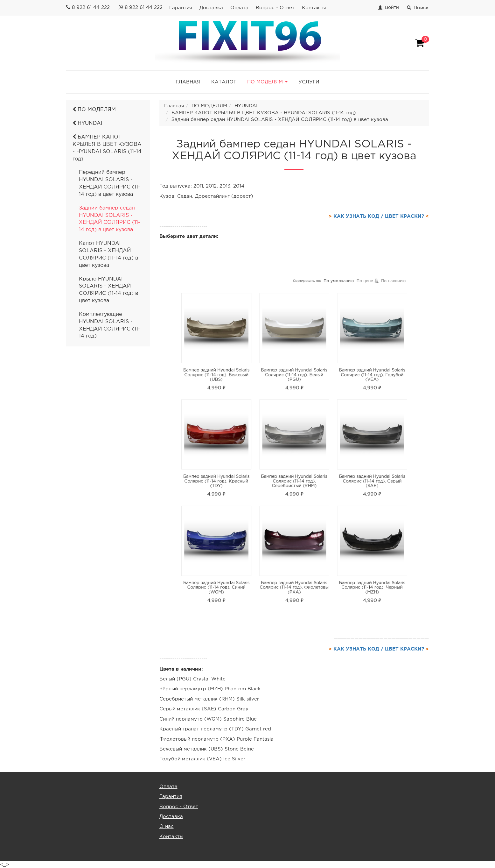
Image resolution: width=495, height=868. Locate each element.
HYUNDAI (87, 123)
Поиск (418, 8)
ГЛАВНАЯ (188, 82)
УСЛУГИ (309, 82)
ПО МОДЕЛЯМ (94, 110)
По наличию (363, 330)
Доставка (211, 8)
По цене (345, 330)
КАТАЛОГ (224, 82)
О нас (167, 826)
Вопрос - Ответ (275, 8)
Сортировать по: (303, 329)
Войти (392, 8)
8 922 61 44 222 (91, 7)
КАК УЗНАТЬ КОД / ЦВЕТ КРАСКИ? (379, 216)
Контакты (314, 8)
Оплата (239, 8)
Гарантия (181, 8)
